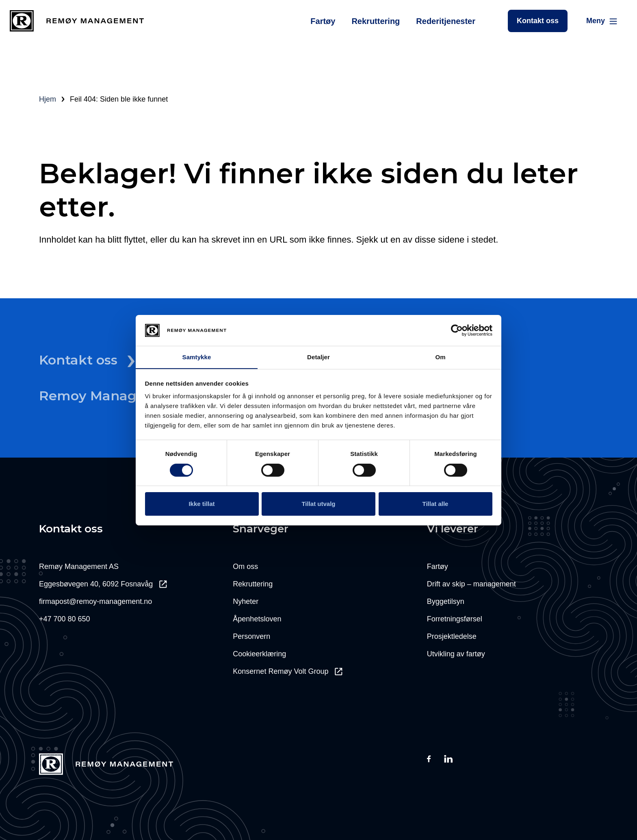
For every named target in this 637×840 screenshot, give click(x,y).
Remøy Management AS (79, 567)
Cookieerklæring (259, 654)
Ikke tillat (201, 504)
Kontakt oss (538, 21)
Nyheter (246, 601)
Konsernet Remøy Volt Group (288, 671)
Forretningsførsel (455, 619)
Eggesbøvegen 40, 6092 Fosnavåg (103, 584)
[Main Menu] (602, 21)
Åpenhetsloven (257, 619)
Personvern (251, 636)
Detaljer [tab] (318, 357)
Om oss (245, 567)
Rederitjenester (446, 21)
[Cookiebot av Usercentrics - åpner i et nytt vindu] (457, 330)
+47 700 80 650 (65, 619)
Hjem (48, 99)
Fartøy (323, 21)
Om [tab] (440, 357)
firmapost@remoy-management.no (95, 601)
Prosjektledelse (452, 636)
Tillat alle (435, 504)
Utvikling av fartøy (456, 654)
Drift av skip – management (471, 584)
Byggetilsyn (446, 601)
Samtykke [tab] (197, 357)
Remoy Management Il (125, 396)
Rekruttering (376, 21)
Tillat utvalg (318, 504)
